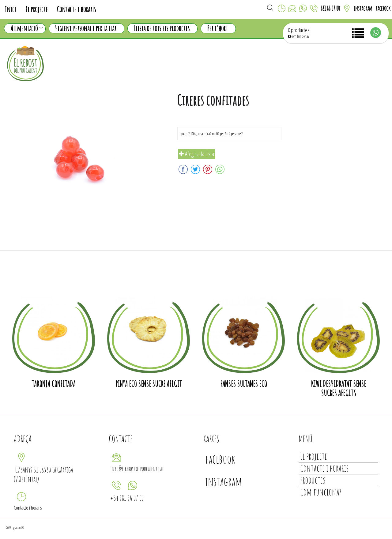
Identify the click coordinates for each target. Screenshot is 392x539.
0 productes (299, 30)
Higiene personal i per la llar (86, 28)
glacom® (19, 528)
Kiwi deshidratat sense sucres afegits (338, 388)
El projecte (37, 9)
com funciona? (298, 36)
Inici (10, 9)
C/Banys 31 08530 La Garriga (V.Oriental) (43, 474)
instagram (363, 8)
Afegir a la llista (196, 154)
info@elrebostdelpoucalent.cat (137, 469)
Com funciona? (321, 492)
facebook (383, 8)
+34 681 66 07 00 (127, 498)
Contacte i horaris (76, 9)
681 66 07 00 (330, 8)
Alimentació (26, 28)
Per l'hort (217, 28)
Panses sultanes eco (244, 384)
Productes (313, 480)
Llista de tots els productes (162, 28)
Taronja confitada (54, 384)
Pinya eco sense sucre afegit (149, 384)
